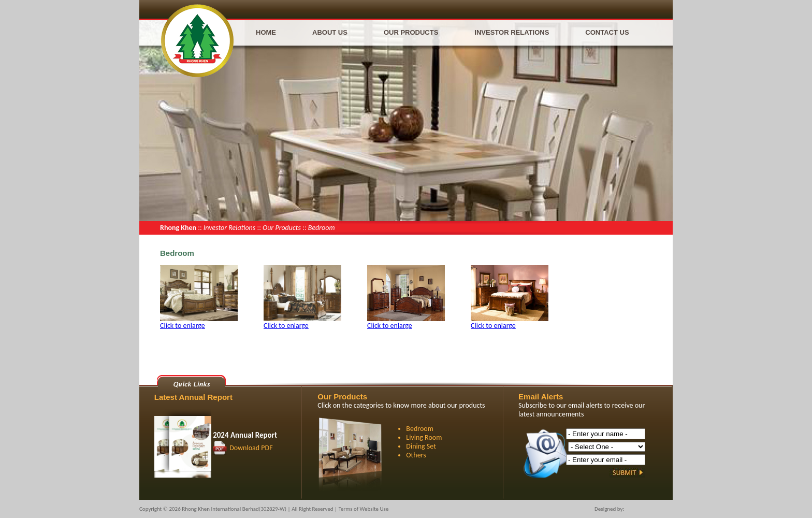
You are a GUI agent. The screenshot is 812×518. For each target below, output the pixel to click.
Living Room (424, 437)
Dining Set (421, 446)
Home (266, 32)
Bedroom (420, 429)
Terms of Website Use (364, 509)
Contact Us (607, 32)
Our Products (411, 32)
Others (416, 455)
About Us (330, 32)
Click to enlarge (183, 326)
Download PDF (251, 448)
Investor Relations (512, 32)
